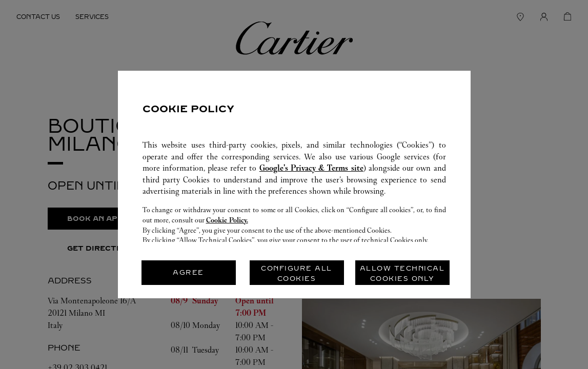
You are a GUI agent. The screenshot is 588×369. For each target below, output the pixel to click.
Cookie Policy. (227, 220)
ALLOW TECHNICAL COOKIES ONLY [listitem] (402, 273)
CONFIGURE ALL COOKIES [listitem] (297, 273)
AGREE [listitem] (188, 272)
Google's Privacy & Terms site (311, 168)
